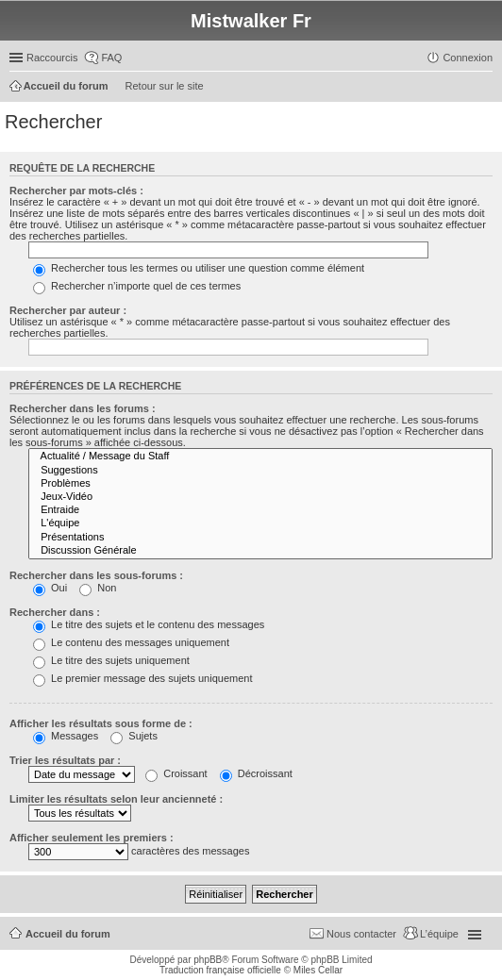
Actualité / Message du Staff (260, 457)
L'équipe (260, 523)
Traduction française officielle (220, 970)
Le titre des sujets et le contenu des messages (149, 624)
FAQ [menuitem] (111, 58)
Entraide (260, 510)
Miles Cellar (318, 970)
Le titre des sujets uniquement (111, 660)
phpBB (208, 960)
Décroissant (256, 773)
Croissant (176, 773)
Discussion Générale (260, 551)
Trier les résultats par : (65, 760)
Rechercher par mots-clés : (76, 191)
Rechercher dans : (55, 612)
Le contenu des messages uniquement (131, 642)
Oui (50, 588)
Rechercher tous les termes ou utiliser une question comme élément (199, 268)
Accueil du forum (68, 934)
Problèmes (260, 484)
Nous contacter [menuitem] (361, 934)
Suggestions (260, 471)
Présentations (260, 538)
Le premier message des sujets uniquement (142, 678)
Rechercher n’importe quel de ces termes (137, 286)
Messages (66, 736)
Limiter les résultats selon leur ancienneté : (116, 799)
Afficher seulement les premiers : (92, 838)
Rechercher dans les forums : (83, 408)
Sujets (134, 736)
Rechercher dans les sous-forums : (96, 575)
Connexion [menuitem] (468, 58)
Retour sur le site (165, 86)
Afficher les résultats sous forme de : (101, 723)
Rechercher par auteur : (68, 310)
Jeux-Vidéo (260, 497)
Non (98, 588)
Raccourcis (52, 58)
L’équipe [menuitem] (439, 934)
